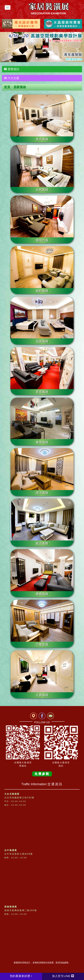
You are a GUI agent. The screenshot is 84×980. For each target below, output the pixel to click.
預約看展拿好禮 (21, 976)
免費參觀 (42, 774)
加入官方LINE (63, 976)
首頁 (7, 87)
